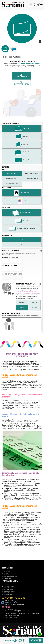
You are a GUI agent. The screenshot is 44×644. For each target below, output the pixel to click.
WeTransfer (7, 572)
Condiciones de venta (9, 591)
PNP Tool (6, 575)
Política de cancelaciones (10, 593)
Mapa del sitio (7, 578)
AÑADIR (36, 640)
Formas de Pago (8, 595)
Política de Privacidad (9, 588)
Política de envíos (8, 590)
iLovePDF (6, 573)
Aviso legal (7, 585)
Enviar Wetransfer (21, 83)
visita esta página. (32, 67)
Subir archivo (21, 75)
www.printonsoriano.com (10, 577)
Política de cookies (9, 586)
